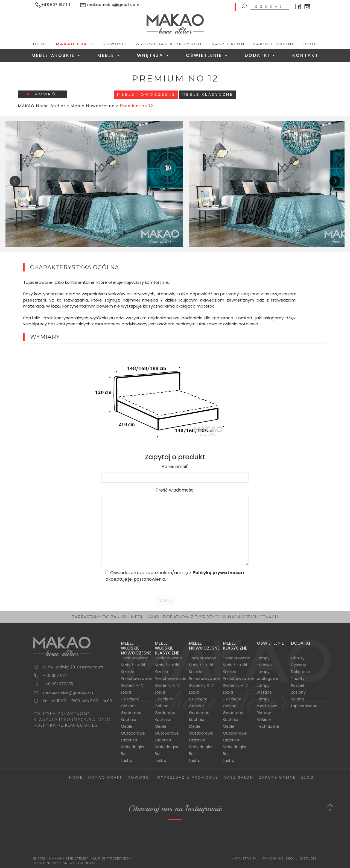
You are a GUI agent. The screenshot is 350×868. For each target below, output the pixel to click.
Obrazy (298, 658)
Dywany (298, 665)
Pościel (297, 685)
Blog (310, 44)
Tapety (298, 679)
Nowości (115, 44)
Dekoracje (301, 672)
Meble (109, 55)
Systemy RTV (167, 685)
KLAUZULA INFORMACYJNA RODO (72, 720)
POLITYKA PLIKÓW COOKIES (65, 725)
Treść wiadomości (175, 490)
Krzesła (128, 672)
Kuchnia (129, 720)
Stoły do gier (133, 747)
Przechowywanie (137, 679)
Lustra (127, 761)
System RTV (132, 685)
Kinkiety (264, 720)
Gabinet (129, 706)
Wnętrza (154, 55)
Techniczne (268, 726)
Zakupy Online (274, 44)
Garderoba (131, 713)
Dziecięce (130, 699)
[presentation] (15, 181)
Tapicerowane (135, 658)
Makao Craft (75, 44)
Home (40, 44)
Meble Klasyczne (208, 94)
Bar (124, 754)
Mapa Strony (244, 858)
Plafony (264, 713)
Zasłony (298, 692)
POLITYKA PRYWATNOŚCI (62, 714)
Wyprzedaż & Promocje (169, 44)
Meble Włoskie (56, 55)
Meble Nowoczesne (146, 94)
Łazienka (129, 740)
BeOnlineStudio (301, 858)
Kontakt (305, 55)
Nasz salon (228, 44)
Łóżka (126, 692)
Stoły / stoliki (133, 665)
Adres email (175, 467)
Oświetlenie (207, 55)
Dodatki (261, 55)
